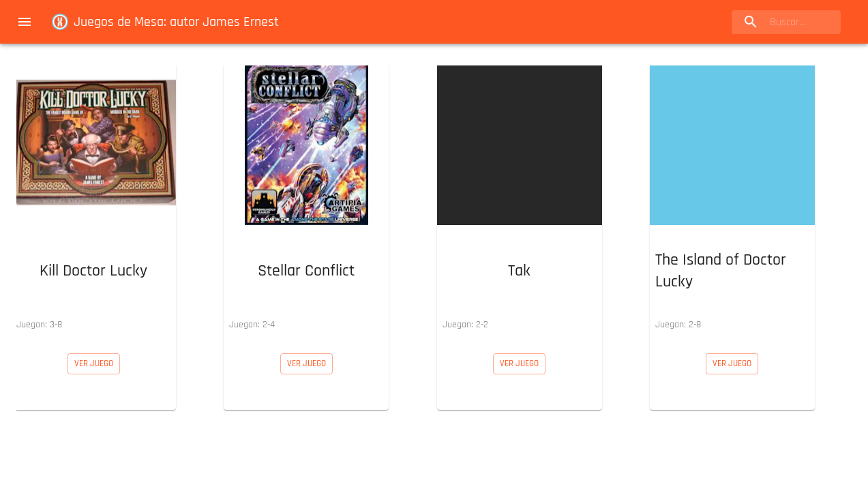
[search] (786, 22)
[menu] (25, 22)
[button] (93, 198)
